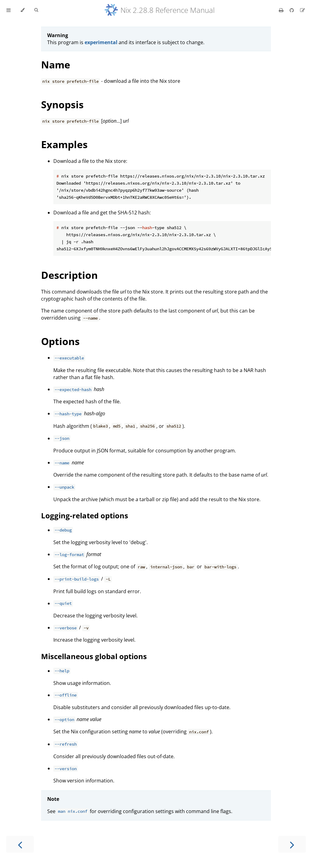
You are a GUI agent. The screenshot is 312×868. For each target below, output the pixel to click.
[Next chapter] (292, 844)
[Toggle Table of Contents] (9, 10)
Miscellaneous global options (94, 656)
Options (60, 341)
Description (69, 275)
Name (56, 65)
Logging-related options (85, 515)
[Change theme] (23, 10)
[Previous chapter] (20, 844)
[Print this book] (282, 10)
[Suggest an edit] (302, 10)
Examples (64, 144)
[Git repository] (292, 10)
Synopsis (62, 104)
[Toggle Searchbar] (36, 10)
